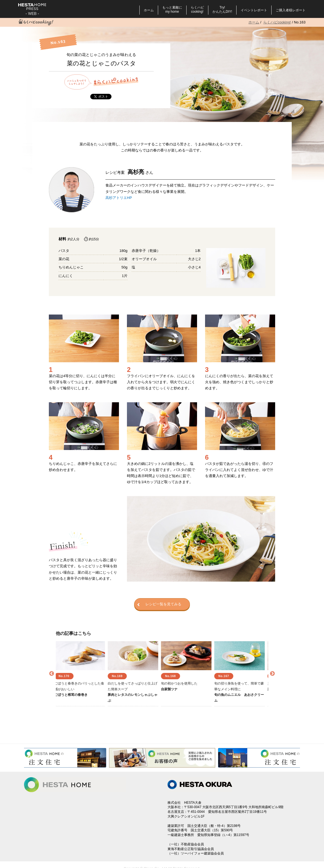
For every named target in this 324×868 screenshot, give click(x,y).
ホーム (149, 10)
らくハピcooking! (197, 10)
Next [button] (272, 674)
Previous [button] (52, 674)
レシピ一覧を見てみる (159, 604)
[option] (82, 674)
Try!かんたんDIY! (222, 10)
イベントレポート (254, 10)
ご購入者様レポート (291, 10)
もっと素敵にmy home (172, 10)
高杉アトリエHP (119, 198)
